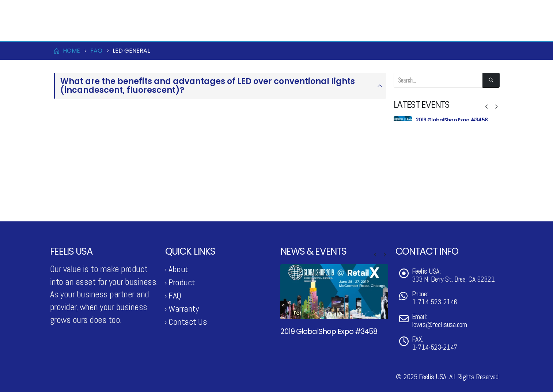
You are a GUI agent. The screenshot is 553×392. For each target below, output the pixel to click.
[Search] (491, 80)
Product (297, 29)
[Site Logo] (87, 29)
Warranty (183, 309)
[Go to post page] (403, 125)
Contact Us (421, 29)
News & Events (359, 29)
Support (472, 29)
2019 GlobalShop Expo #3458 (452, 120)
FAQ (175, 295)
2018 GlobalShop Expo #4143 (451, 179)
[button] (486, 107)
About (178, 269)
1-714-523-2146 (76, 8)
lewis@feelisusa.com (128, 8)
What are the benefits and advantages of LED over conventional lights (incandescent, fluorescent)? (208, 86)
